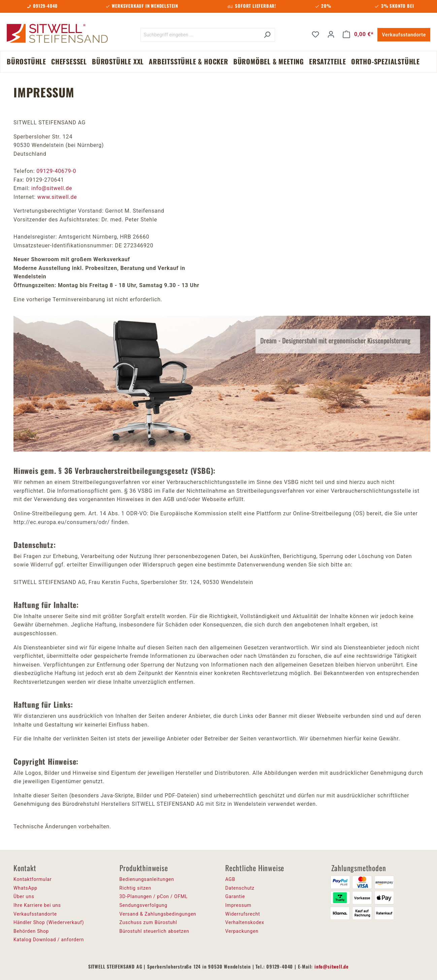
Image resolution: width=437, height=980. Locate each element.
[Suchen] (267, 35)
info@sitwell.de (52, 188)
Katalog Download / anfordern (49, 940)
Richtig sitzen (136, 888)
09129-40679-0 (56, 171)
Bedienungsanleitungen (147, 879)
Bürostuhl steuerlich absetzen (154, 931)
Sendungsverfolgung (144, 905)
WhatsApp (25, 888)
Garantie (235, 896)
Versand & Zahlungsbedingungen (158, 914)
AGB (230, 879)
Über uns (24, 896)
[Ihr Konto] (331, 34)
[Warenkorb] (358, 34)
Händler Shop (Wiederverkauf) (49, 922)
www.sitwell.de (56, 197)
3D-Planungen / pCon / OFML (154, 896)
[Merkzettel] (315, 34)
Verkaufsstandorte (404, 35)
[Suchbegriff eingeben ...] (200, 35)
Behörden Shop (31, 931)
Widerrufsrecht (243, 914)
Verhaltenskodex (245, 922)
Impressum (238, 905)
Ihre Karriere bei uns (37, 905)
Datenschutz (240, 888)
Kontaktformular (33, 879)
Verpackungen (242, 931)
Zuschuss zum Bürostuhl (148, 922)
